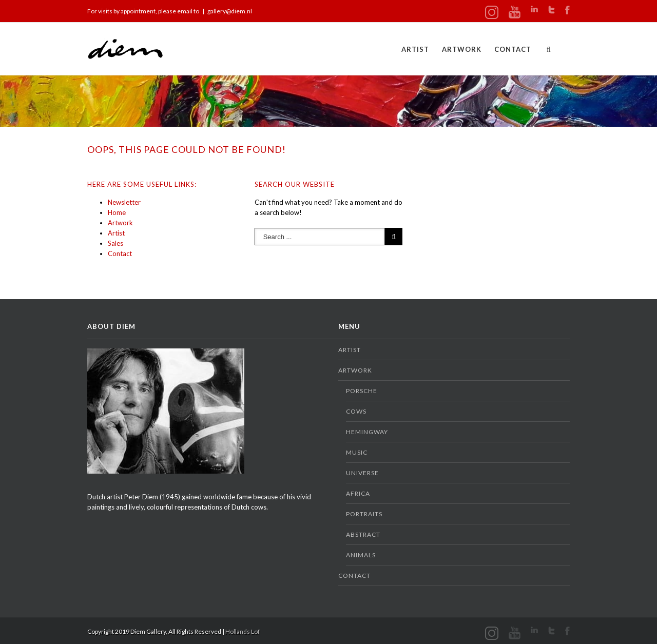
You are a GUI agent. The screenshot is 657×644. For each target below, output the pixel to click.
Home (117, 212)
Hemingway (367, 432)
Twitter (552, 10)
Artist (415, 49)
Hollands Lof (243, 631)
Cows (356, 411)
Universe (362, 473)
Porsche (362, 391)
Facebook (567, 10)
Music (357, 452)
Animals (361, 555)
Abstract (363, 534)
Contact (513, 49)
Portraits (364, 514)
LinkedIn (534, 9)
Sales (115, 243)
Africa (358, 493)
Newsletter (124, 202)
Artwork (462, 49)
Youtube (515, 12)
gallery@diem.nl (230, 11)
